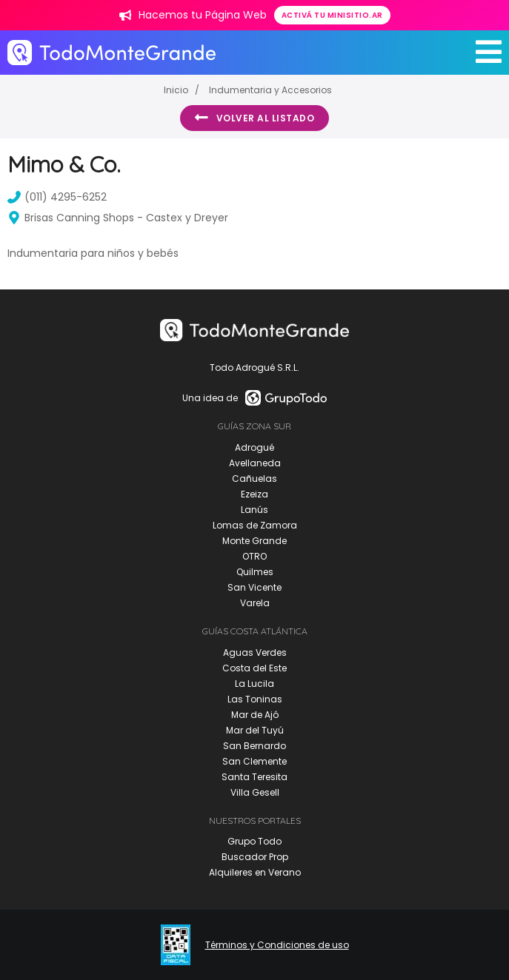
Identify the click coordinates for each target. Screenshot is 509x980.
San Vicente (254, 587)
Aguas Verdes (255, 652)
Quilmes (255, 572)
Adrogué (254, 447)
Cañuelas (254, 479)
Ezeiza (254, 494)
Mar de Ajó (255, 715)
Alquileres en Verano (255, 872)
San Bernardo (254, 746)
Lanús (254, 510)
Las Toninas (255, 699)
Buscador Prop (255, 857)
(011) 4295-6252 (57, 197)
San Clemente (254, 761)
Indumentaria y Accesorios (270, 90)
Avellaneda (255, 463)
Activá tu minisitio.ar (332, 15)
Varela (255, 603)
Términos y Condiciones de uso (277, 945)
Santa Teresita (254, 777)
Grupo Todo (254, 841)
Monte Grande (254, 541)
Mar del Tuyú (255, 730)
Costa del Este (254, 668)
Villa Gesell (255, 792)
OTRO (254, 556)
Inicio (176, 90)
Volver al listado (254, 118)
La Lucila (254, 684)
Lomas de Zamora (255, 525)
